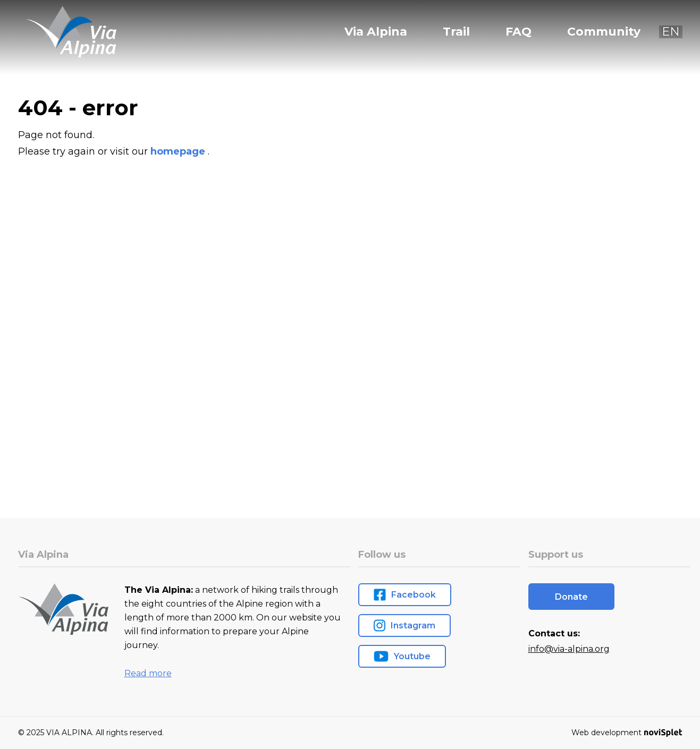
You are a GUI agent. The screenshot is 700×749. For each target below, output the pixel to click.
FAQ (518, 32)
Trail (456, 32)
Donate (571, 597)
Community (604, 32)
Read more (148, 673)
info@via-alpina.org (569, 649)
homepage (179, 151)
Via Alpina (376, 32)
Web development (627, 733)
